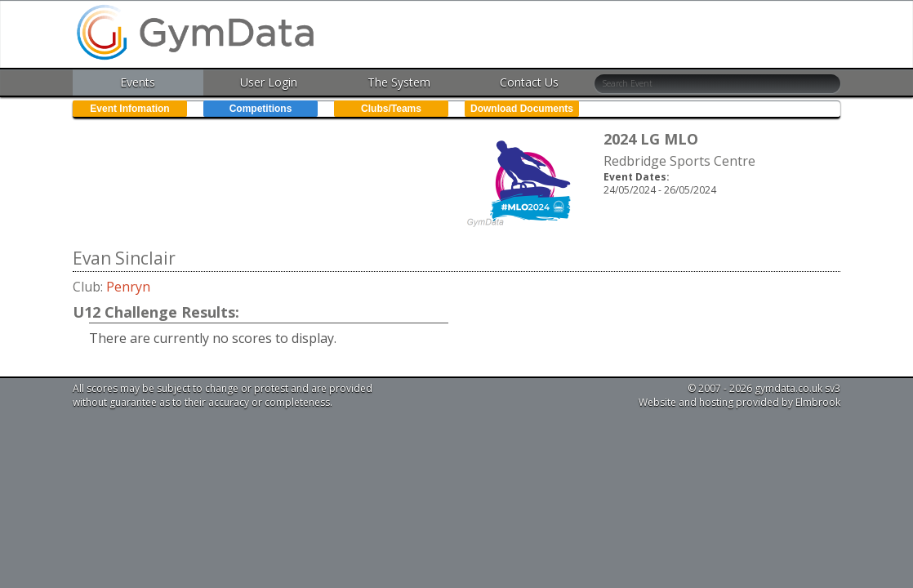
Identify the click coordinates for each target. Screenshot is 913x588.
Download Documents (522, 109)
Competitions (261, 109)
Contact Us (529, 82)
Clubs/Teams (391, 109)
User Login (269, 82)
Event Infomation (129, 109)
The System (399, 82)
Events (138, 82)
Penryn (128, 287)
